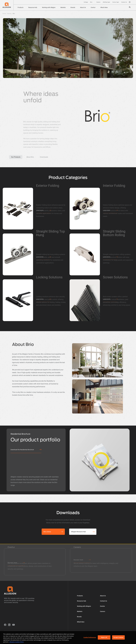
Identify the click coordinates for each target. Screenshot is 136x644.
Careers (98, 2)
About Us (83, 7)
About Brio (30, 157)
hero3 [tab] (124, 72)
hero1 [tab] (126, 72)
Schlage (86, 2)
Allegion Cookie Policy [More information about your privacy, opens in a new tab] (17, 642)
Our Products (16, 157)
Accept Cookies (118, 637)
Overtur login (116, 2)
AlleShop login (106, 2)
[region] (68, 638)
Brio (91, 2)
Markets (63, 7)
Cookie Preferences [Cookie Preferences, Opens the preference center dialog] (90, 637)
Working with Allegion (49, 7)
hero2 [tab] (128, 72)
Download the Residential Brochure (22, 450)
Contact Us (124, 2)
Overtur (93, 7)
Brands (73, 7)
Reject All (104, 637)
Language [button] (130, 2)
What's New (104, 7)
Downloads (44, 157)
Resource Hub (33, 7)
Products (21, 7)
